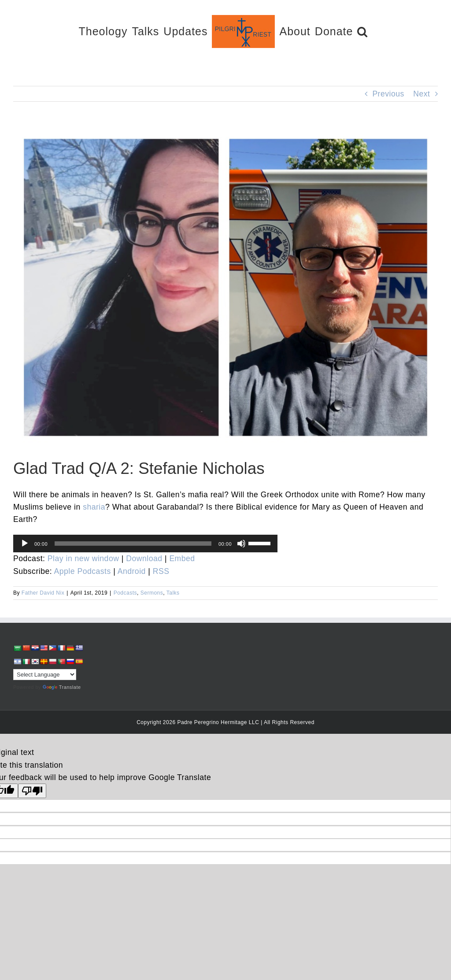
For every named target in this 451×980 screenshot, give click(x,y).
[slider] (133, 544)
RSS (161, 571)
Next (421, 94)
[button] (362, 31)
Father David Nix (43, 593)
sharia (94, 507)
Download (144, 558)
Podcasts (125, 593)
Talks (173, 593)
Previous (388, 94)
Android (132, 571)
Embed (182, 558)
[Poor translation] (32, 791)
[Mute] (241, 544)
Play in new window (83, 558)
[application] (145, 544)
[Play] (25, 544)
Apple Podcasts (83, 571)
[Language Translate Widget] (45, 675)
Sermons (152, 593)
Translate (62, 687)
